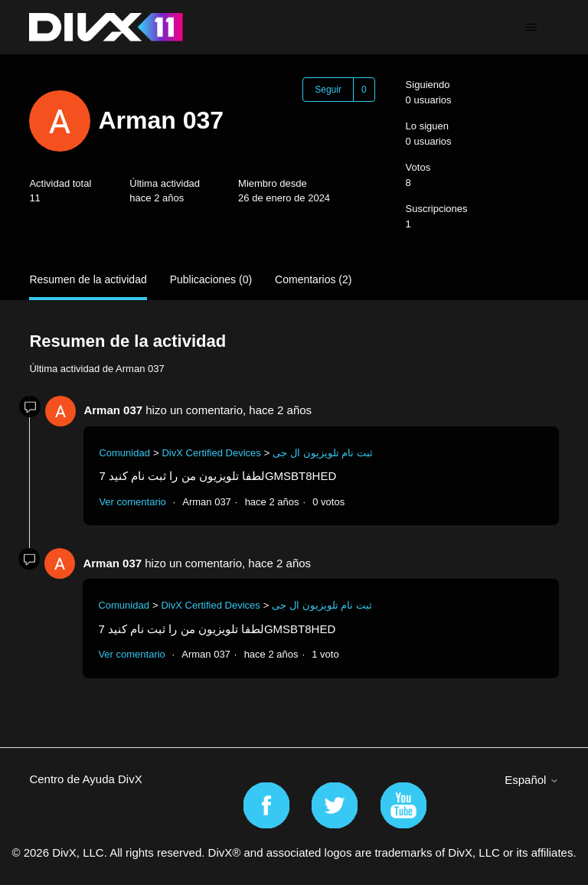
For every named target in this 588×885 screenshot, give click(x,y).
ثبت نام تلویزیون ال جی (322, 453)
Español (531, 780)
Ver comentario (132, 502)
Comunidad (124, 453)
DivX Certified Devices (211, 453)
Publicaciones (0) (211, 279)
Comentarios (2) (313, 279)
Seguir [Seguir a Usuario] (328, 90)
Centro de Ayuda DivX (85, 779)
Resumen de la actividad (88, 279)
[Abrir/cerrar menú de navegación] (532, 28)
